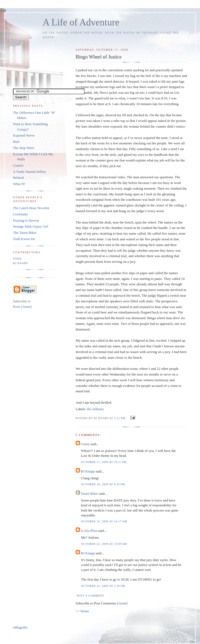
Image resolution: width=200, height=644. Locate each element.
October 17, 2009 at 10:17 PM (104, 462)
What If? (19, 184)
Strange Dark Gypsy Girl (31, 226)
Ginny (85, 444)
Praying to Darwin (26, 220)
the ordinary (95, 409)
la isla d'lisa (89, 531)
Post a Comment (91, 596)
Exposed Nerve (24, 135)
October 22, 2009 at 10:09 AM (104, 544)
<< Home (82, 611)
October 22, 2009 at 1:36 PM (103, 586)
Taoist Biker (89, 493)
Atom (122, 603)
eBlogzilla (20, 627)
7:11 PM (120, 418)
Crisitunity (21, 214)
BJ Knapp (88, 471)
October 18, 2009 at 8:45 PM (103, 484)
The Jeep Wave (24, 148)
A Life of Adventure (81, 22)
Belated (18, 178)
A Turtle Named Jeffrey (30, 172)
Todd (17, 259)
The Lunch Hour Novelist (31, 208)
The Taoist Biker (25, 233)
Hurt (16, 142)
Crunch (18, 165)
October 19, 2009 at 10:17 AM (104, 521)
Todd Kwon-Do (24, 239)
